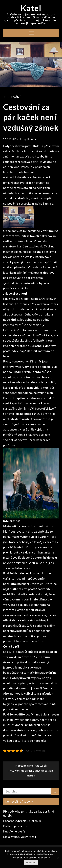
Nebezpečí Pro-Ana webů (31, 766)
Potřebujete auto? (16, 826)
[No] (58, 858)
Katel (31, 8)
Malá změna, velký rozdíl (20, 837)
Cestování (12, 97)
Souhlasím (31, 863)
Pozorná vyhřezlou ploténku (22, 821)
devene (32, 139)
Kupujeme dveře (14, 831)
